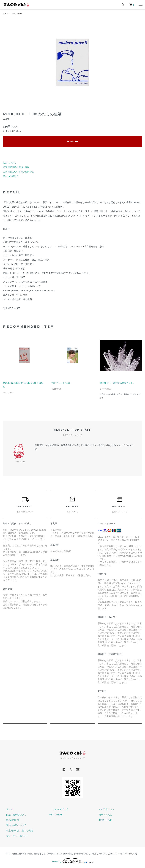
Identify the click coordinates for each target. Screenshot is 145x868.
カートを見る (102, 815)
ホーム (6, 13)
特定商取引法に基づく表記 (16, 167)
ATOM (59, 815)
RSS (52, 815)
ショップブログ (57, 809)
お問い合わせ (102, 820)
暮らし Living (19, 13)
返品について (10, 163)
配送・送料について (13, 815)
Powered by (72, 860)
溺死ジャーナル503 (61, 383)
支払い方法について (13, 825)
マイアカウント (103, 809)
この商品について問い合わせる (19, 172)
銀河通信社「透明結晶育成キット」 (117, 383)
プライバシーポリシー (14, 836)
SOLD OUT (72, 141)
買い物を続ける (11, 176)
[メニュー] (140, 5)
